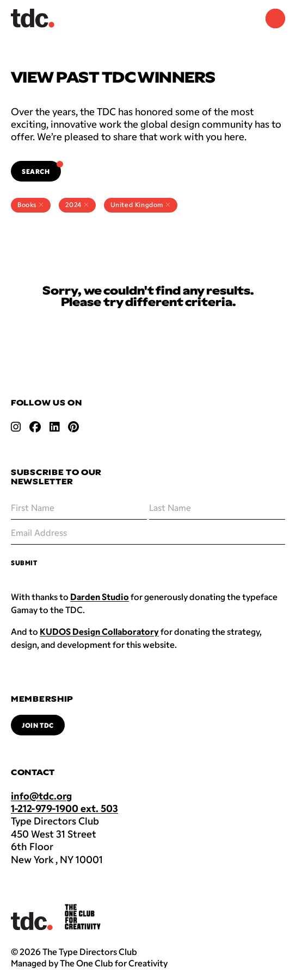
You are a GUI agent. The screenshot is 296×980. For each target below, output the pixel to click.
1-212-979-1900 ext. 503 (64, 808)
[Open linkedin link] (54, 427)
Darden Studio (100, 597)
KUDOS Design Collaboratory (99, 631)
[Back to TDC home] (33, 18)
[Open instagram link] (16, 427)
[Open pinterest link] (73, 427)
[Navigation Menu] (275, 18)
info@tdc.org (41, 796)
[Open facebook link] (35, 427)
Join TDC (38, 725)
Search (41, 168)
